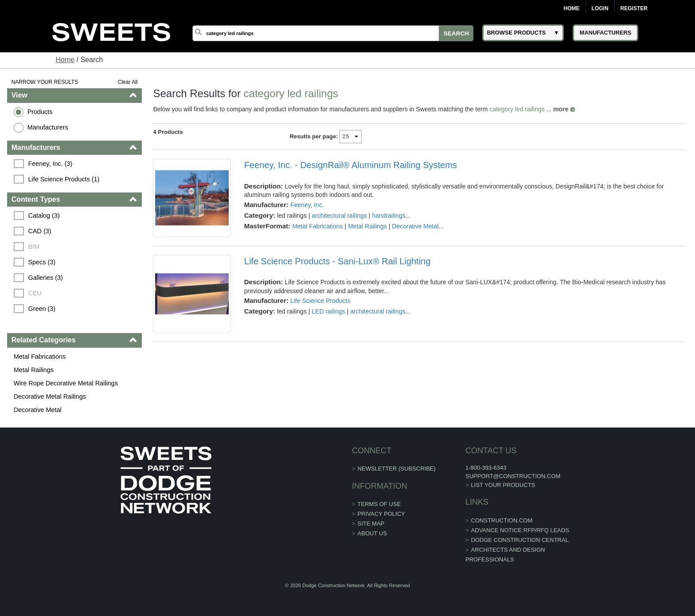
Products (40, 112)
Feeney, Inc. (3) (51, 164)
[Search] (333, 33)
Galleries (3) (46, 278)
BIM (34, 247)
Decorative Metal (38, 410)
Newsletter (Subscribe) (397, 469)
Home (572, 8)
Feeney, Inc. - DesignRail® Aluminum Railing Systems (351, 165)
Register (634, 8)
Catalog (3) (44, 216)
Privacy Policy (381, 514)
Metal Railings (34, 370)
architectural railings (339, 216)
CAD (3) (40, 231)
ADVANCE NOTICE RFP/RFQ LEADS (520, 530)
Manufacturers (48, 127)
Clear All (128, 82)
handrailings (389, 216)
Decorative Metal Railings (50, 396)
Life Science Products (320, 301)
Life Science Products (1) (64, 179)
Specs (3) (42, 262)
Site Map (371, 524)
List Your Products (503, 485)
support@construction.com (513, 476)
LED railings (328, 311)
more (561, 109)
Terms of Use (379, 504)
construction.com (502, 520)
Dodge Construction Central (520, 540)
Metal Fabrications (40, 357)
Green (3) (42, 309)
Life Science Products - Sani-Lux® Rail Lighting (338, 261)
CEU (35, 293)
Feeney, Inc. (307, 205)
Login (600, 8)
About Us (372, 533)
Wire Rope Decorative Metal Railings (66, 383)
